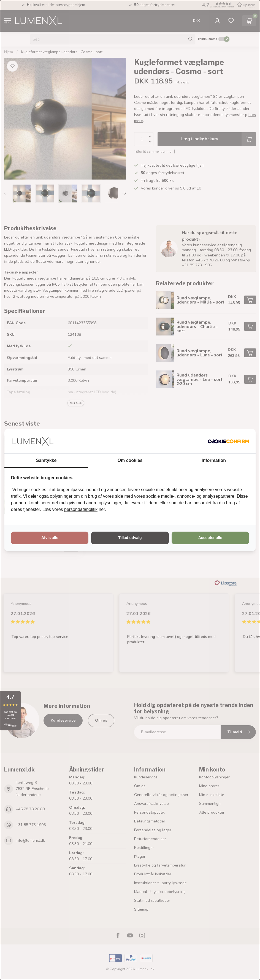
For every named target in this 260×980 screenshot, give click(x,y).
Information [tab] (214, 460)
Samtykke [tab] (46, 460)
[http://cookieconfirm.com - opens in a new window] (228, 441)
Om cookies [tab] (130, 460)
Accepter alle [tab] (210, 538)
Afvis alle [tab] (50, 538)
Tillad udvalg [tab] (130, 538)
